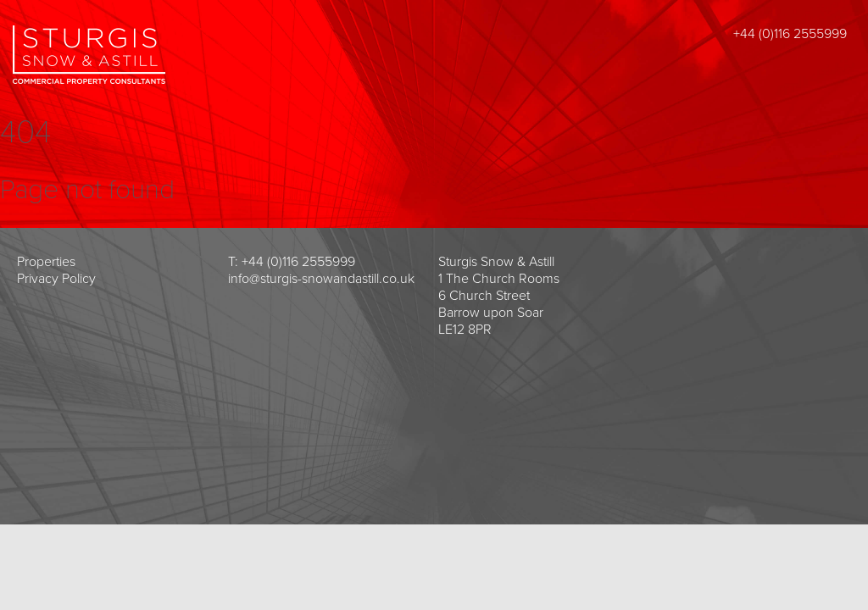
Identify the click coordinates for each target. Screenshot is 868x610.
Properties (46, 262)
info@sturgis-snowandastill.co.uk (321, 279)
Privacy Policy (56, 279)
